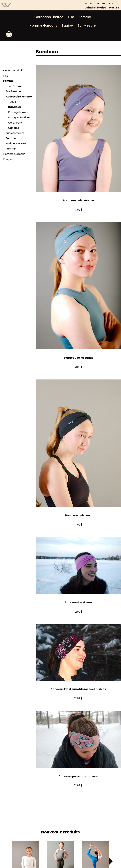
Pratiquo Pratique (19, 117)
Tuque (12, 102)
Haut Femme (14, 86)
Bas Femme (13, 91)
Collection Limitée (49, 17)
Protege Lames (18, 112)
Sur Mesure (87, 25)
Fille (71, 17)
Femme (85, 17)
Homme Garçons (43, 25)
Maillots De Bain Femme (16, 146)
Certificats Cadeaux (15, 125)
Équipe (67, 25)
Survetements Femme (15, 136)
